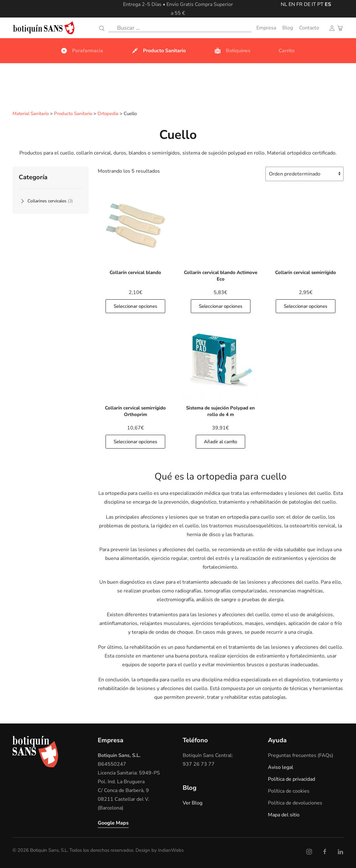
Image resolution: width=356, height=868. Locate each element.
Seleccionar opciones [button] (135, 306)
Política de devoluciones (295, 803)
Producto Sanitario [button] (158, 51)
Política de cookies (289, 791)
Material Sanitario (31, 114)
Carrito (287, 51)
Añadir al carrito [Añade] (220, 441)
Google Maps (113, 823)
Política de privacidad (292, 779)
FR (299, 4)
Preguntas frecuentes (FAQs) (301, 755)
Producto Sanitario (73, 114)
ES (328, 4)
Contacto (309, 28)
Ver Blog (193, 803)
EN (292, 4)
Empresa (266, 28)
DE (307, 4)
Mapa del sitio (284, 815)
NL (284, 4)
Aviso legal (281, 767)
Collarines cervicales (50, 201)
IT (314, 4)
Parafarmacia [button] (82, 51)
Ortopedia (108, 114)
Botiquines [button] (232, 51)
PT (320, 4)
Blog (288, 28)
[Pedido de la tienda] (304, 174)
